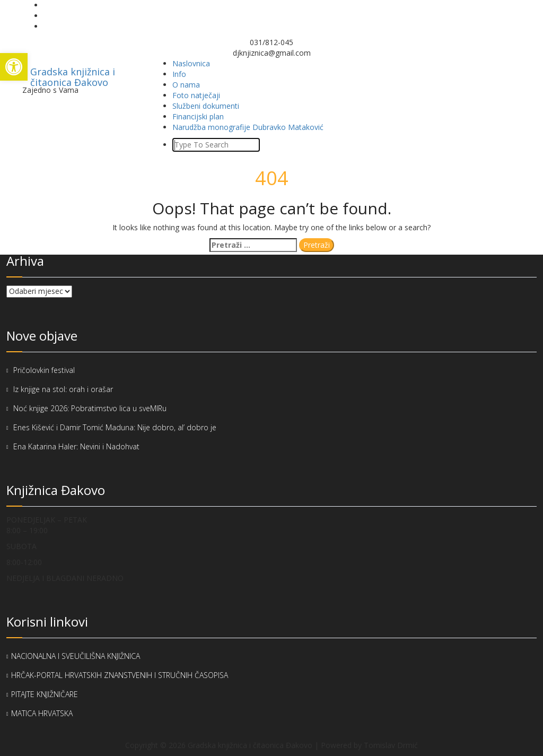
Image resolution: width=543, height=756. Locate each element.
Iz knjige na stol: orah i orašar (63, 389)
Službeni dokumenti (206, 106)
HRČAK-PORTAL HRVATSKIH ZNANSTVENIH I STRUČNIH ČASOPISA (120, 675)
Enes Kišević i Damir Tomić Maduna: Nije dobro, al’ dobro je (115, 427)
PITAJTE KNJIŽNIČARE (45, 694)
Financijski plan (198, 116)
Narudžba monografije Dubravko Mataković (248, 127)
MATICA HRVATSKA (42, 713)
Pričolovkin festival (44, 370)
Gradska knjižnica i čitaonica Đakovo (73, 75)
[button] (14, 67)
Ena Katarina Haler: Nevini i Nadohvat (76, 446)
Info (179, 74)
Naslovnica (191, 63)
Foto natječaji (196, 95)
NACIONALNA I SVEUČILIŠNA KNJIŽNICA (76, 656)
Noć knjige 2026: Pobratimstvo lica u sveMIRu (91, 408)
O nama (186, 85)
